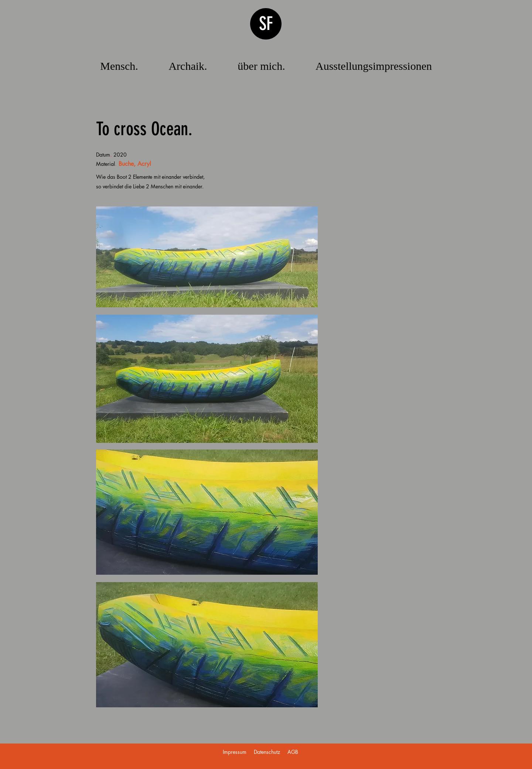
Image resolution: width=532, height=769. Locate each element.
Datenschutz (267, 752)
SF (266, 24)
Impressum (235, 752)
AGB (293, 752)
